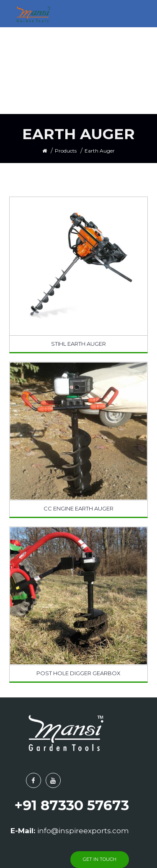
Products (66, 151)
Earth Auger (100, 151)
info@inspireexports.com (83, 831)
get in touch (100, 859)
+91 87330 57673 (72, 805)
